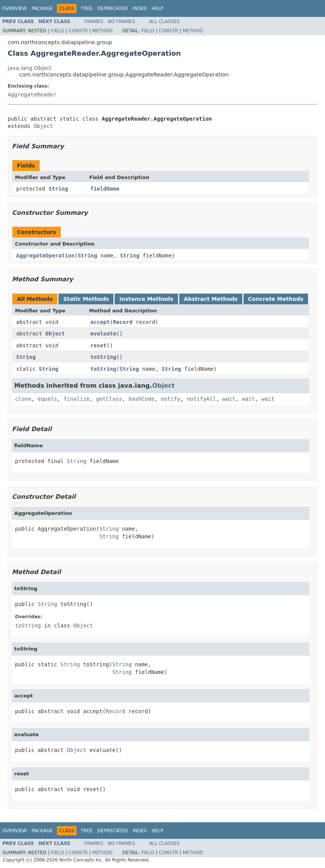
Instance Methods (146, 299)
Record (123, 322)
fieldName (105, 189)
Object (43, 126)
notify (171, 399)
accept (100, 322)
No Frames (121, 22)
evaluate (103, 334)
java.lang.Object (30, 68)
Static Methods (86, 299)
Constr (78, 31)
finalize (76, 399)
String (58, 189)
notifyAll (202, 399)
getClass (109, 399)
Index (140, 8)
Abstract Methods (211, 299)
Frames (94, 22)
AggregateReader (32, 95)
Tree (87, 8)
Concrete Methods (276, 299)
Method (102, 31)
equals (47, 399)
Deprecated (113, 8)
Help (157, 8)
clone (23, 399)
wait (229, 399)
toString (103, 357)
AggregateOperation (45, 256)
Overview (15, 8)
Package (42, 8)
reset (98, 345)
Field (57, 31)
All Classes (164, 22)
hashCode (141, 399)
